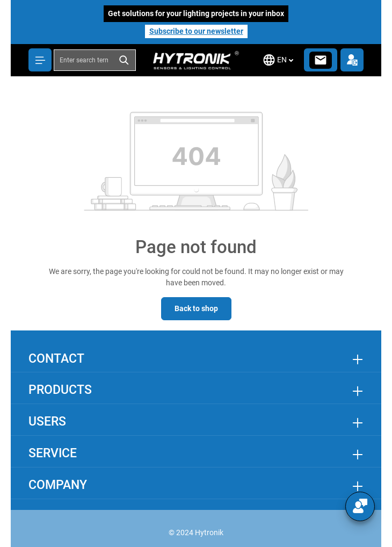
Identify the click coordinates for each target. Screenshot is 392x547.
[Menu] (40, 60)
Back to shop (196, 308)
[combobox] (84, 60)
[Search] (124, 60)
